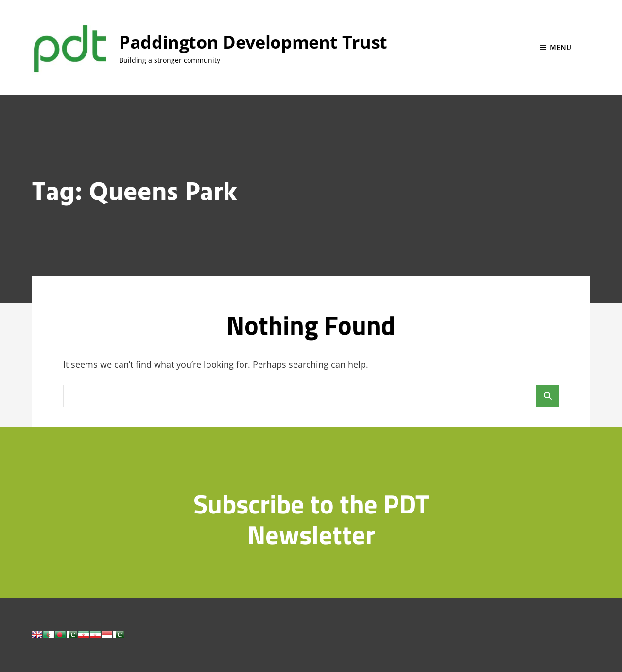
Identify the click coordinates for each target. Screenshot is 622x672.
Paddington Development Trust (253, 42)
